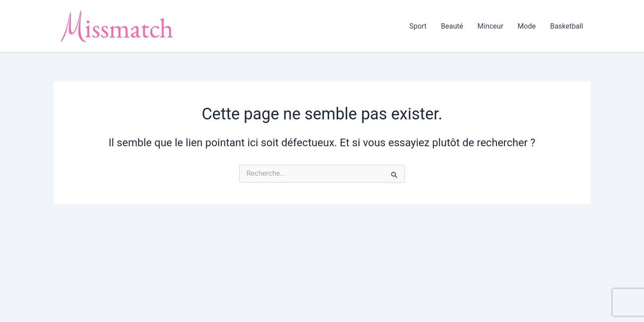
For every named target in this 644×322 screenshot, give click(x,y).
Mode (527, 26)
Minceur (491, 26)
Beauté (452, 26)
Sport (418, 26)
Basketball (567, 26)
